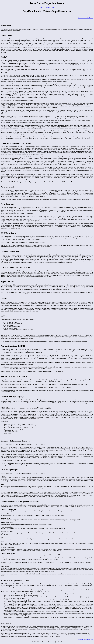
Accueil (42, 7)
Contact (48, 7)
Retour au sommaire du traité (86, 18)
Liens (52, 7)
